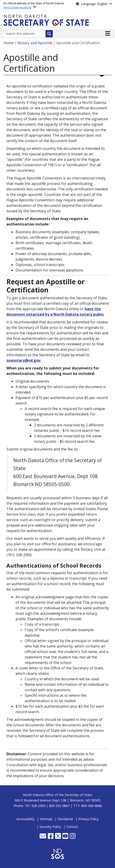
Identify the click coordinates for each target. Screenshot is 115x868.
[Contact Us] (43, 836)
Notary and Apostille (35, 43)
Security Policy (50, 827)
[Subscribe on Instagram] (73, 836)
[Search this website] (24, 34)
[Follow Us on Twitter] (58, 836)
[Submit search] (49, 34)
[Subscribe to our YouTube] (65, 836)
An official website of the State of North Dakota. (34, 5)
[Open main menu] (108, 33)
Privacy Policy (88, 819)
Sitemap (46, 819)
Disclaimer (65, 819)
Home (9, 43)
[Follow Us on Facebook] (51, 836)
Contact (72, 827)
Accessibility (25, 819)
